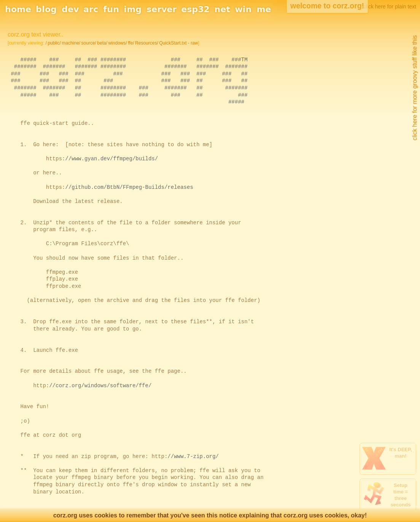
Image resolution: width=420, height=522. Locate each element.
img (133, 9)
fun (111, 9)
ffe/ (131, 43)
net (222, 9)
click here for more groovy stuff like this (414, 88)
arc (91, 9)
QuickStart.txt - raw (179, 43)
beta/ (102, 43)
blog (46, 9)
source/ (89, 43)
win (243, 9)
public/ (54, 43)
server (162, 9)
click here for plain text (390, 6)
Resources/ (147, 43)
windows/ (117, 43)
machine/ (71, 43)
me (264, 9)
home (18, 9)
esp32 (195, 9)
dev (70, 9)
